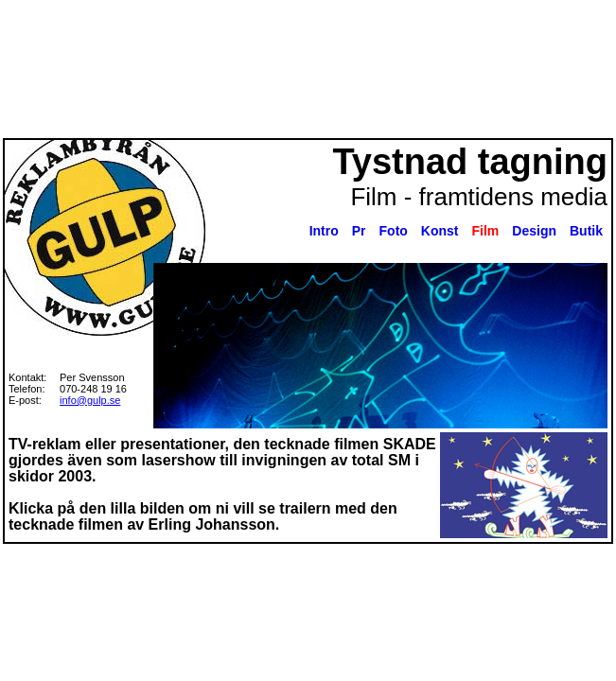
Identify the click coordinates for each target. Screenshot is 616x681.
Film (486, 231)
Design (534, 231)
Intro (324, 231)
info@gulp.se (90, 400)
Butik (586, 231)
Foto (394, 231)
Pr (359, 231)
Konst (440, 231)
